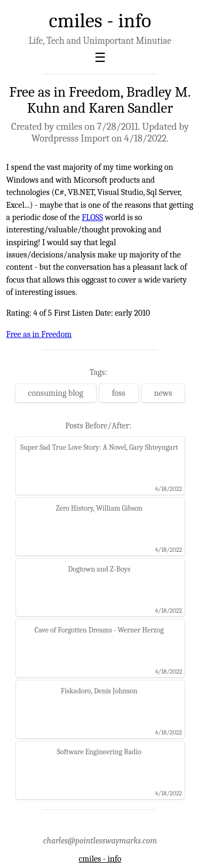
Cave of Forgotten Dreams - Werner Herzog (99, 630)
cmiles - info (100, 21)
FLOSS (92, 217)
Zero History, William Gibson (99, 508)
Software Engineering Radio (99, 752)
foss (119, 393)
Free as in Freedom (39, 334)
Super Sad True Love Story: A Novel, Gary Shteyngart (99, 447)
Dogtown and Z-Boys (99, 569)
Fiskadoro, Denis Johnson (99, 691)
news (163, 393)
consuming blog (56, 393)
